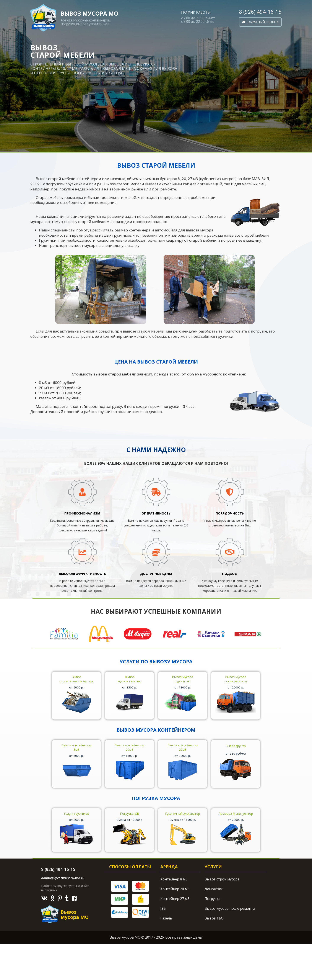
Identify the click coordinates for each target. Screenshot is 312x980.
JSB (163, 945)
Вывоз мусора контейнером (156, 740)
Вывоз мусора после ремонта (230, 945)
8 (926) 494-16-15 (260, 12)
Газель (166, 954)
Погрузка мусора (156, 819)
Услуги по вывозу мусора (156, 661)
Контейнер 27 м (175, 935)
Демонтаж (214, 925)
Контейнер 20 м (175, 925)
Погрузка (212, 935)
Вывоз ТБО (214, 954)
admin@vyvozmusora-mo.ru (63, 914)
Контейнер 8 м (174, 915)
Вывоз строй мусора (222, 915)
